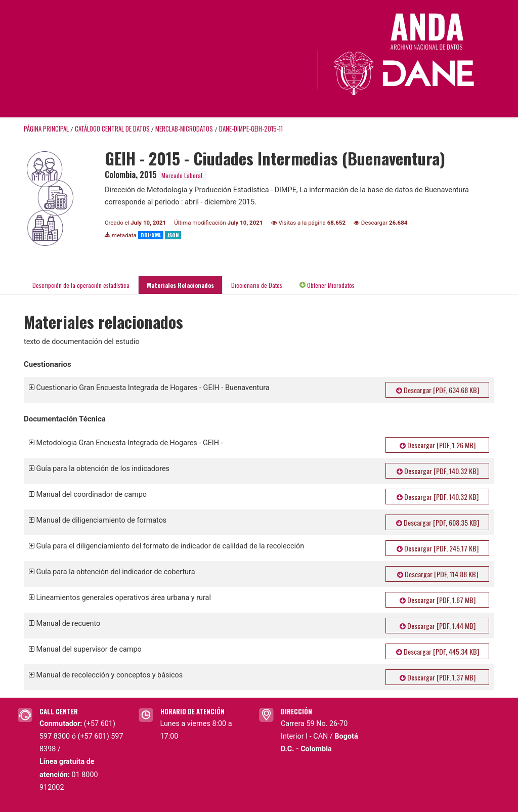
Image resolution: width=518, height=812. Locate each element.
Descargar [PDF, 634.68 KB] (438, 390)
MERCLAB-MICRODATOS (184, 129)
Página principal (46, 129)
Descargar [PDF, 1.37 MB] (438, 677)
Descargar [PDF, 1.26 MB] (438, 445)
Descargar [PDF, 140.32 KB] (438, 471)
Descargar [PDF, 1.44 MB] (438, 626)
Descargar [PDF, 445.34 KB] (438, 651)
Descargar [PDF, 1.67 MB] (438, 600)
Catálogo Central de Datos (112, 129)
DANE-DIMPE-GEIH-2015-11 (251, 129)
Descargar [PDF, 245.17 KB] (438, 548)
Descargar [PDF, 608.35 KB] (438, 522)
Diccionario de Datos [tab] (257, 285)
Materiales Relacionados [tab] (180, 285)
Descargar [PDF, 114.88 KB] (438, 574)
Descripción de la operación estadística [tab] (81, 285)
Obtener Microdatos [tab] (327, 285)
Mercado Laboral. (183, 175)
